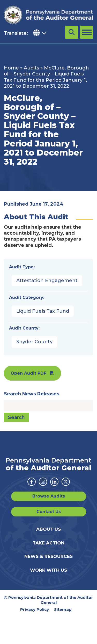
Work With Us (48, 570)
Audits (31, 68)
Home (11, 68)
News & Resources (48, 556)
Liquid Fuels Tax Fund (43, 311)
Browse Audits (49, 496)
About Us (48, 529)
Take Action (48, 543)
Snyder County (34, 342)
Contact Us (49, 512)
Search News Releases (32, 394)
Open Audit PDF (28, 373)
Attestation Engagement (47, 281)
